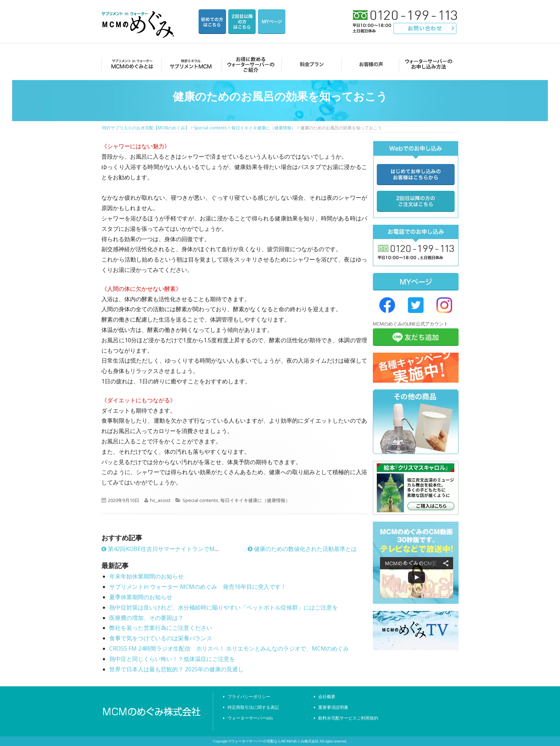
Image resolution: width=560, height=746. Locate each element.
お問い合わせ (425, 28)
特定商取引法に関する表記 (253, 707)
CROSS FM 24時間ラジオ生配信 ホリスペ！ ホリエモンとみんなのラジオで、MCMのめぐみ (229, 648)
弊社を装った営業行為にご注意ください (161, 628)
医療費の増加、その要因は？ (146, 618)
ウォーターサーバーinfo (250, 718)
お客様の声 (369, 64)
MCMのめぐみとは (131, 64)
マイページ (272, 22)
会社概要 (327, 697)
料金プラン (309, 64)
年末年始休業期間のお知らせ (146, 576)
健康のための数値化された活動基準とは (302, 549)
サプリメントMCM (190, 64)
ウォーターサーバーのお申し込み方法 (429, 64)
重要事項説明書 (333, 707)
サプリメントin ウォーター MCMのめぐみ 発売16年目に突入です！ (198, 587)
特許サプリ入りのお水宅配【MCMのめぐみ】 (139, 16)
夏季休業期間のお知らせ (141, 597)
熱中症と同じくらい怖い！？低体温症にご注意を (172, 659)
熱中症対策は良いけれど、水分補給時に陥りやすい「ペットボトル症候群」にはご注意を (224, 607)
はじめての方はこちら (212, 22)
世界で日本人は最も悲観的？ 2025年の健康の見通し (176, 669)
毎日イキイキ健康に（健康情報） (255, 500)
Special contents (200, 500)
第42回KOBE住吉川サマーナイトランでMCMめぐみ (171, 549)
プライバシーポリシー (249, 697)
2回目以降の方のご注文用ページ (242, 22)
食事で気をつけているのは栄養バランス (161, 638)
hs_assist (160, 500)
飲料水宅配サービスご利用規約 (348, 718)
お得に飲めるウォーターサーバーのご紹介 (250, 64)
